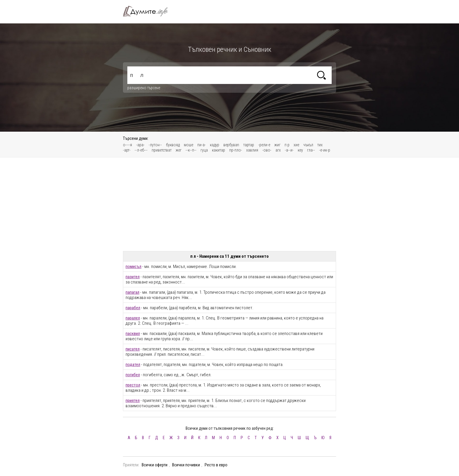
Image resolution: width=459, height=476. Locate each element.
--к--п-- (191, 150)
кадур (215, 145)
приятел (133, 401)
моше (189, 145)
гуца (204, 150)
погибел (133, 375)
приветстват (162, 150)
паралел (133, 318)
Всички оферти (155, 465)
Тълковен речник (149, 11)
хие (296, 145)
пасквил (133, 334)
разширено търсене (144, 88)
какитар (219, 150)
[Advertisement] (229, 204)
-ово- (267, 150)
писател (133, 349)
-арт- (127, 150)
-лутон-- (155, 145)
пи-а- (202, 145)
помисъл (133, 267)
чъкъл (308, 145)
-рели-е (264, 145)
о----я (127, 145)
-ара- (140, 145)
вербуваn (231, 145)
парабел (133, 308)
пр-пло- (236, 150)
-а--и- (289, 150)
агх (278, 150)
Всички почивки (186, 465)
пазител (133, 277)
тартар (249, 145)
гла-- (311, 150)
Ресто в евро (216, 465)
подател (133, 365)
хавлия (252, 150)
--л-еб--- (141, 150)
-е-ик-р (325, 150)
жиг (277, 145)
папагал (132, 292)
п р (287, 145)
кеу (300, 150)
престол (133, 385)
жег (179, 150)
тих (320, 145)
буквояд (173, 145)
